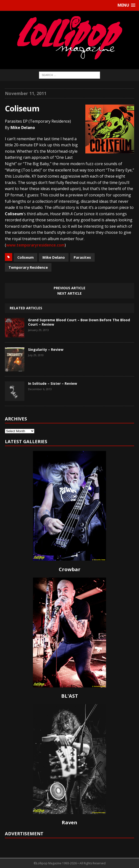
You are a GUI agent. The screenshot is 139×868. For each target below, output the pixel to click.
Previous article (69, 288)
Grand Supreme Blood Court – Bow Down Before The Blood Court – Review (79, 322)
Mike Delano (54, 257)
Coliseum (25, 257)
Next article (69, 293)
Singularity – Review (46, 349)
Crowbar (70, 569)
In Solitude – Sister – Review (53, 383)
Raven (69, 822)
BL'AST (70, 696)
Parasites (82, 257)
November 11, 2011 (26, 93)
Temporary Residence (28, 267)
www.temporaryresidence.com (35, 245)
